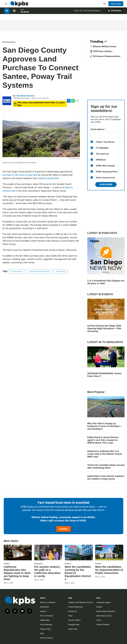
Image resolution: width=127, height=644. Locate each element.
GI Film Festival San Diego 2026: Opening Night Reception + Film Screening (104, 329)
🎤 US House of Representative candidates (105, 57)
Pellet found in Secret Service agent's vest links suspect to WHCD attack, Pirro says (103, 440)
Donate (63, 529)
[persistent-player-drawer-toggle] (115, 12)
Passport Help (74, 625)
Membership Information (106, 611)
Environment (9, 42)
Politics (7, 564)
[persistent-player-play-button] (7, 12)
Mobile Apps (45, 620)
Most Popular (97, 392)
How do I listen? (74, 620)
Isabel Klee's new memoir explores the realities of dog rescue (106, 477)
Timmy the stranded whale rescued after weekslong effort (106, 466)
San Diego (61, 271)
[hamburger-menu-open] (6, 4)
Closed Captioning (75, 607)
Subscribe (106, 184)
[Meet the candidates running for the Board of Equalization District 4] (79, 552)
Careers (43, 611)
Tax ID (99, 620)
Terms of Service (47, 638)
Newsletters (45, 607)
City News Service (25, 96)
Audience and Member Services (80, 602)
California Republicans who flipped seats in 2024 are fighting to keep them (17, 573)
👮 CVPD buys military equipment (101, 53)
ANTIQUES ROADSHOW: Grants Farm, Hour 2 (104, 375)
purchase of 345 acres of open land (20, 175)
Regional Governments (40, 271)
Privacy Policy (45, 629)
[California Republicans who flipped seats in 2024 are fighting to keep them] (18, 552)
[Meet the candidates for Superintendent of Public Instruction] (109, 552)
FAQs (70, 616)
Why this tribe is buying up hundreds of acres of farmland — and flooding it (105, 426)
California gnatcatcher (48, 178)
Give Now (116, 4)
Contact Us (72, 611)
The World (25, 13)
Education (38, 564)
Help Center (73, 629)
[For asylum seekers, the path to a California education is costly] (48, 552)
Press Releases (46, 625)
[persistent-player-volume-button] (14, 12)
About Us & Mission (48, 602)
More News (12, 541)
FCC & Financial (46, 616)
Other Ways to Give (104, 616)
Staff (42, 633)
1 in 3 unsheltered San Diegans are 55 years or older (106, 282)
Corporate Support (103, 602)
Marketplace (95, 12)
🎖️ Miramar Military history (103, 46)
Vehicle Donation (103, 625)
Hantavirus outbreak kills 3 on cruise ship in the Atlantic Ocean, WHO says (105, 454)
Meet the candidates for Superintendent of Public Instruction (109, 570)
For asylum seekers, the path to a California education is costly (47, 571)
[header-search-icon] (104, 4)
